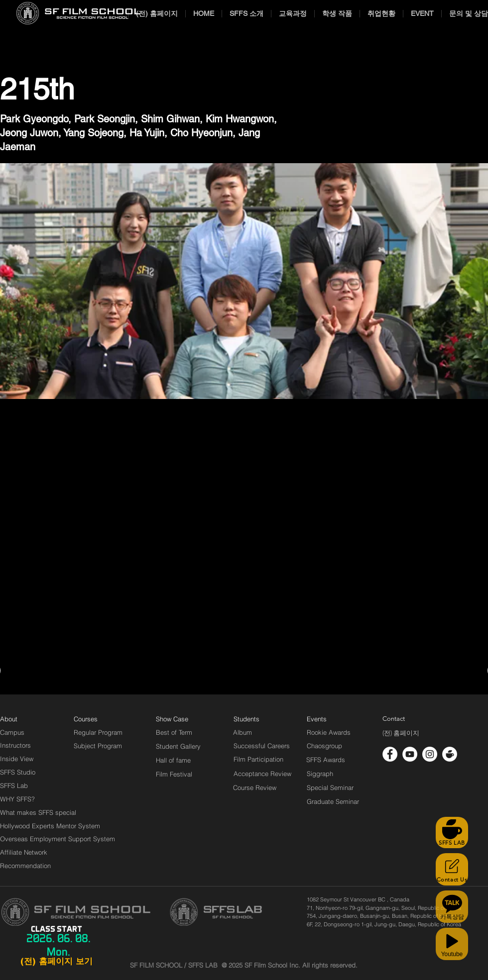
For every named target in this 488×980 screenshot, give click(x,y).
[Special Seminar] (330, 787)
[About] (9, 719)
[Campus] (12, 732)
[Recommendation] (26, 866)
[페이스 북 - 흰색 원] (390, 754)
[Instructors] (15, 745)
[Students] (246, 719)
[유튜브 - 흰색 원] (410, 754)
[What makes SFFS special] (38, 812)
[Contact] (394, 719)
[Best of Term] (174, 732)
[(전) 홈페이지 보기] (56, 962)
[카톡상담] (452, 907)
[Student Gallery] (178, 746)
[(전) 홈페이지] (401, 733)
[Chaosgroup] (325, 746)
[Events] (328, 719)
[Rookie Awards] (329, 732)
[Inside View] (17, 759)
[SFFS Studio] (18, 772)
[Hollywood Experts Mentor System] (50, 826)
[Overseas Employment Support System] (58, 839)
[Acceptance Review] (264, 774)
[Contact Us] (452, 869)
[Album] (260, 732)
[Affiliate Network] (26, 852)
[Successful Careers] (262, 746)
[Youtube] (452, 944)
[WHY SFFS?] (26, 799)
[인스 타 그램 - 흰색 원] (430, 754)
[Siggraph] (320, 774)
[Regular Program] (98, 732)
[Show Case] (178, 719)
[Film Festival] (174, 774)
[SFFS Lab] (14, 785)
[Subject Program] (98, 746)
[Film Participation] (259, 759)
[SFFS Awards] (326, 760)
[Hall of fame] (173, 760)
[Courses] (98, 719)
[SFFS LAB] (452, 833)
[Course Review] (264, 787)
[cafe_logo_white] (450, 754)
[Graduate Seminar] (334, 801)
